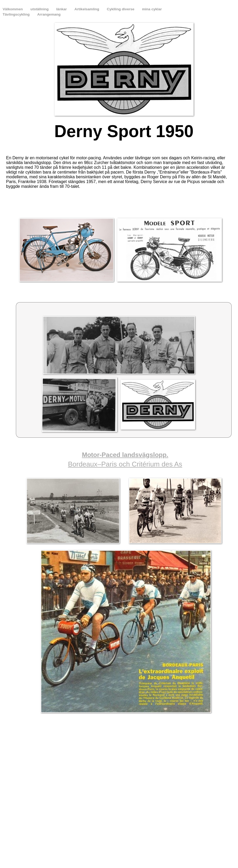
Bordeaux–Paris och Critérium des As (125, 464)
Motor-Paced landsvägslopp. (125, 455)
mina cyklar (152, 9)
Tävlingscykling (17, 14)
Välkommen (13, 9)
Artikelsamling (87, 9)
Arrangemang (49, 14)
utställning (40, 9)
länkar (62, 9)
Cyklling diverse (121, 9)
